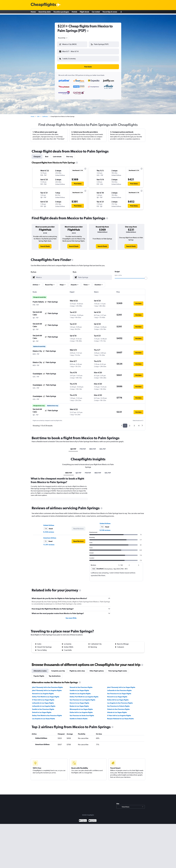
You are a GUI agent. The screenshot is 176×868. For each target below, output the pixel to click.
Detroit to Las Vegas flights (42, 711)
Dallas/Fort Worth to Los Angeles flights (84, 695)
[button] (71, 51)
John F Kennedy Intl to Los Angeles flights (47, 689)
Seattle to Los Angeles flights (80, 692)
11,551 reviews (49, 543)
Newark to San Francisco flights (81, 685)
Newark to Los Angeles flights (43, 692)
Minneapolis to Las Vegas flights (81, 707)
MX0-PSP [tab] (69, 471)
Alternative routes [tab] (40, 669)
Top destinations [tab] (55, 674)
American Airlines (50, 536)
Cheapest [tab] (37, 155)
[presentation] (88, 31)
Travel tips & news (110, 12)
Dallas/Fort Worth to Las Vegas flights (46, 695)
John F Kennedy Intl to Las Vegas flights (121, 685)
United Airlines (49, 523)
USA (38, 115)
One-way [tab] (70, 155)
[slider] (146, 276)
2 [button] (130, 424)
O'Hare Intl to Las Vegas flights (43, 698)
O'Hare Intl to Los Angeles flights (119, 714)
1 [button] (125, 424)
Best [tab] (47, 155)
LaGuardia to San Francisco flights (119, 689)
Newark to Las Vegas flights (117, 695)
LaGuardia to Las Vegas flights (43, 701)
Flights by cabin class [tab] (77, 669)
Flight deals (84, 12)
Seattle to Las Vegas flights (79, 689)
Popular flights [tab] (39, 674)
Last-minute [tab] (57, 155)
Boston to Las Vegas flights (79, 704)
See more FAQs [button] (71, 616)
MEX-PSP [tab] (93, 447)
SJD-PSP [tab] (73, 447)
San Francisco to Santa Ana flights (82, 714)
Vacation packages (61, 12)
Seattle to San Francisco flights (43, 707)
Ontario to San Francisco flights (118, 707)
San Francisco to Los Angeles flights (82, 698)
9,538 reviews (49, 530)
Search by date (45, 12)
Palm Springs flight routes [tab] (118, 669)
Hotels (74, 12)
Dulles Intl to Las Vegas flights (118, 698)
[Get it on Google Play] (83, 819)
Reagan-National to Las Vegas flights (120, 717)
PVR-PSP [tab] (83, 447)
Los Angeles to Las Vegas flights (43, 717)
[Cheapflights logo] (43, 5)
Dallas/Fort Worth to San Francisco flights (47, 714)
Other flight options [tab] (97, 669)
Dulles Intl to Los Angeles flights (81, 711)
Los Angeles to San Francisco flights (120, 701)
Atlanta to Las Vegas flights (117, 711)
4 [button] (139, 424)
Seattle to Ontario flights (79, 717)
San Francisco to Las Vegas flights (119, 692)
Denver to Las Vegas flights (79, 701)
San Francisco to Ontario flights (118, 704)
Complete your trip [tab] (58, 669)
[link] (45, 244)
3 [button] (134, 424)
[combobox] (63, 38)
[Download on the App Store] (93, 819)
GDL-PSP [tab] (103, 447)
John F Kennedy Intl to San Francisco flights (47, 685)
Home (33, 12)
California (45, 115)
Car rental (96, 12)
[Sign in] (121, 12)
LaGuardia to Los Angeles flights (44, 704)
